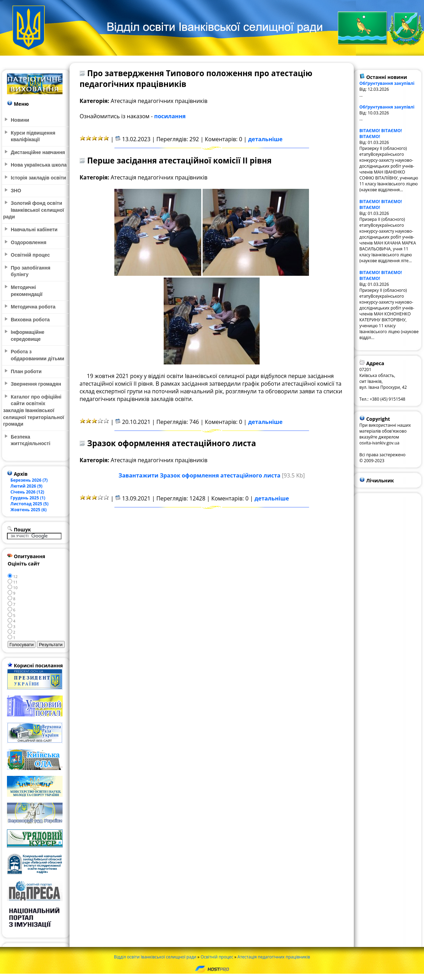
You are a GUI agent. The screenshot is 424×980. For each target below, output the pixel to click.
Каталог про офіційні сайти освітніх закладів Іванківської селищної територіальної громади (34, 410)
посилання (170, 116)
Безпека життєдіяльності (31, 440)
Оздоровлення (28, 242)
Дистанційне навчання (38, 152)
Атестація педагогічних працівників (274, 957)
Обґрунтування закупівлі (387, 83)
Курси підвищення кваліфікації (33, 136)
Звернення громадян (36, 384)
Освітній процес (217, 957)
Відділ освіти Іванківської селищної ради (155, 957)
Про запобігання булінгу (31, 271)
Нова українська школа (39, 165)
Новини (20, 120)
